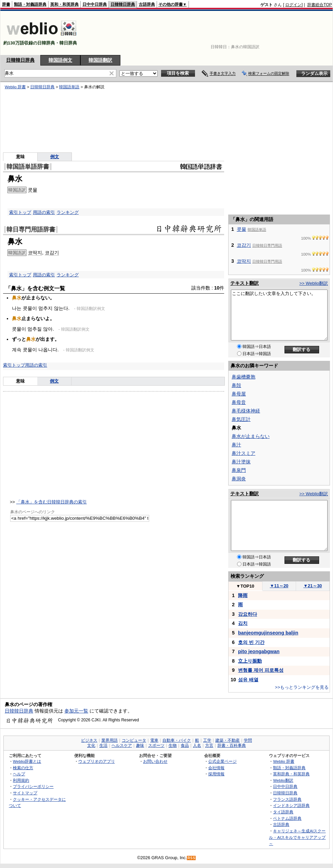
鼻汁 (236, 445)
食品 (185, 745)
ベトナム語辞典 (287, 818)
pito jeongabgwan (259, 651)
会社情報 (216, 768)
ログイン (293, 5)
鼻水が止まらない (251, 436)
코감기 (52, 253)
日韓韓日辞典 (123, 4)
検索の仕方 (23, 768)
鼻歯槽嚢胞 (243, 377)
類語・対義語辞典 (30, 4)
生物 (173, 745)
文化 (91, 745)
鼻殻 (236, 385)
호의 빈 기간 (251, 642)
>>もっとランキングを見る (302, 687)
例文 (54, 381)
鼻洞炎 (239, 479)
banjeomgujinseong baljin (268, 633)
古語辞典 (147, 4)
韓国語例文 (60, 60)
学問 (248, 740)
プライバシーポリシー (33, 786)
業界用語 (110, 740)
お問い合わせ (155, 761)
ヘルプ (19, 774)
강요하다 (248, 614)
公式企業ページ (222, 761)
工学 (207, 740)
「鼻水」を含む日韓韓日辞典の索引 (52, 502)
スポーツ (156, 745)
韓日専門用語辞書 (31, 229)
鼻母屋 (239, 394)
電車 (154, 740)
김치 (243, 623)
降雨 (243, 595)
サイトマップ (25, 793)
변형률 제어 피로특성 (261, 670)
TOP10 (245, 586)
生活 (103, 745)
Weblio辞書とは (27, 761)
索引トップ (20, 212)
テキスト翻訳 (244, 283)
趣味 (140, 745)
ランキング (68, 212)
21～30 (313, 586)
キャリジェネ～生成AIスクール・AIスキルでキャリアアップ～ (297, 837)
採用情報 (216, 774)
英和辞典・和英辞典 (291, 774)
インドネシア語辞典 (291, 805)
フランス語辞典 (287, 799)
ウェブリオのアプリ (97, 761)
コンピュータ (134, 740)
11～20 (279, 586)
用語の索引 (44, 212)
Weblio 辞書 (284, 761)
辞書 (6, 4)
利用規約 (21, 780)
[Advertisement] (311, 33)
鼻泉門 (239, 470)
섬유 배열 (248, 680)
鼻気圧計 (241, 419)
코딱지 (35, 253)
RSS (192, 858)
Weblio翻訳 (283, 780)
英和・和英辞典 (64, 4)
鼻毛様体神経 (246, 411)
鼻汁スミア (243, 453)
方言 (209, 745)
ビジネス (89, 740)
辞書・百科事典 (232, 745)
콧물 (241, 229)
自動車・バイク (177, 740)
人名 (197, 745)
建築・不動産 (228, 740)
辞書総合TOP (320, 5)
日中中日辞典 (95, 4)
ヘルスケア (122, 745)
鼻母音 (239, 402)
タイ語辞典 (283, 812)
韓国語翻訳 (100, 60)
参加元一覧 (76, 711)
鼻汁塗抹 (241, 462)
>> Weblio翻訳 (314, 283)
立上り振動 (250, 661)
